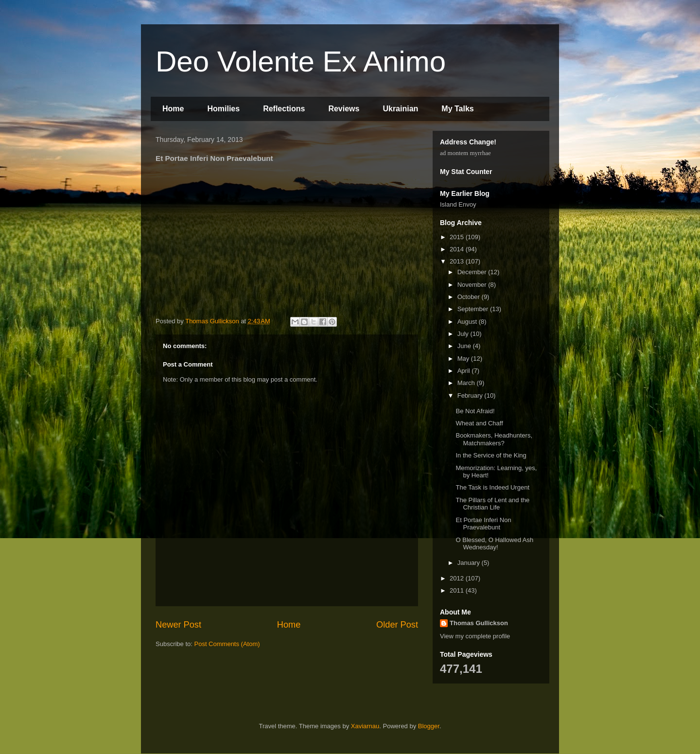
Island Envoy (458, 204)
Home (173, 109)
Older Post (397, 625)
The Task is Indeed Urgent (492, 487)
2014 (458, 249)
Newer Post (178, 625)
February (471, 395)
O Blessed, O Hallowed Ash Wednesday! (494, 544)
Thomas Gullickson (479, 623)
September (474, 309)
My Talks (457, 109)
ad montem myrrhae (465, 153)
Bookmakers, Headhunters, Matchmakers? (494, 439)
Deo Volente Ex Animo (301, 61)
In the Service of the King (491, 455)
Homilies (223, 109)
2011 (458, 590)
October (470, 297)
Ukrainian (400, 109)
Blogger (429, 726)
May (464, 359)
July (464, 334)
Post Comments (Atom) (227, 644)
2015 (458, 237)
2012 (458, 578)
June (465, 346)
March (467, 383)
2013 (458, 261)
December (473, 272)
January (470, 563)
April (465, 371)
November (473, 285)
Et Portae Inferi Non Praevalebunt (483, 524)
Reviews (344, 109)
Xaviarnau (365, 726)
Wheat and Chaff (479, 423)
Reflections (284, 109)
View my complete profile (475, 636)
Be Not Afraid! (475, 411)
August (468, 322)
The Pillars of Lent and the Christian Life (492, 504)
